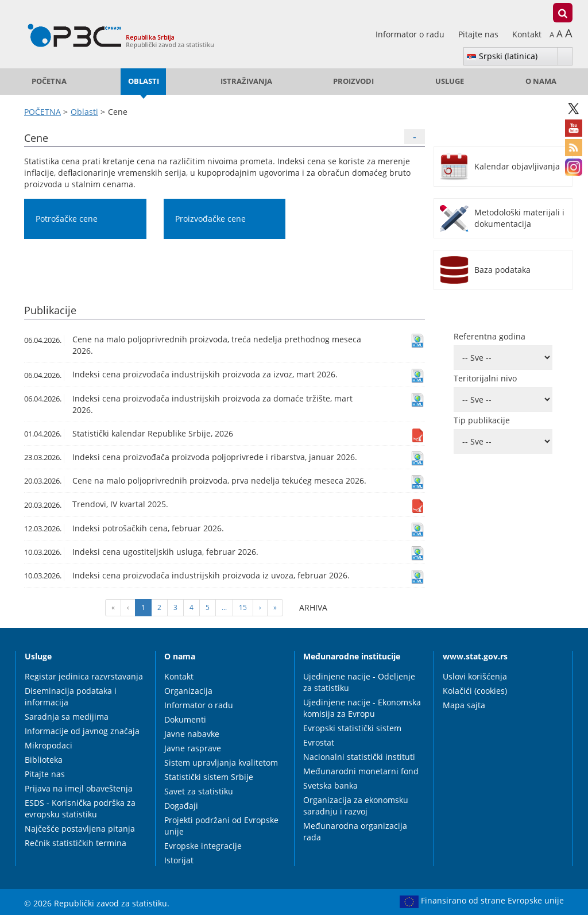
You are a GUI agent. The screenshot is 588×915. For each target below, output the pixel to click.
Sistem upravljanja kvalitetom (221, 762)
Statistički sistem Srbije (209, 777)
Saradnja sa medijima (67, 717)
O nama (541, 81)
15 (243, 607)
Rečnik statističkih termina (76, 843)
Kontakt (527, 34)
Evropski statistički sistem (352, 728)
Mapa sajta (464, 705)
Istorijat (179, 860)
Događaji (181, 806)
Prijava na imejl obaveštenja (79, 788)
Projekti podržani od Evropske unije (221, 826)
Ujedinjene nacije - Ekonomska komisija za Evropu (362, 708)
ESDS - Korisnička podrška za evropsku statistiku (80, 808)
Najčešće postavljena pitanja (80, 829)
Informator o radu (411, 34)
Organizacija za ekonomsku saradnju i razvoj (356, 806)
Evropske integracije (203, 846)
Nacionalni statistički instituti (359, 757)
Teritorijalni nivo (485, 378)
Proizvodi (353, 81)
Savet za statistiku (199, 791)
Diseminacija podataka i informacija (71, 696)
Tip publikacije (482, 420)
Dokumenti (185, 719)
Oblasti (144, 81)
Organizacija (188, 691)
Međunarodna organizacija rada (355, 831)
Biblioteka (44, 760)
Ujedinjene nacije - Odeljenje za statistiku (359, 682)
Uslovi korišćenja (475, 676)
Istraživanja (246, 81)
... (224, 607)
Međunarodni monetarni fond (361, 771)
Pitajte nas (479, 34)
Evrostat (319, 742)
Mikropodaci (49, 745)
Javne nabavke (192, 734)
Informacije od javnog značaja (82, 731)
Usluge (450, 81)
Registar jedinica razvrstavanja (84, 676)
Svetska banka (330, 785)
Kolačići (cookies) (475, 691)
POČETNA (49, 81)
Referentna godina (490, 336)
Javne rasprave (193, 748)
